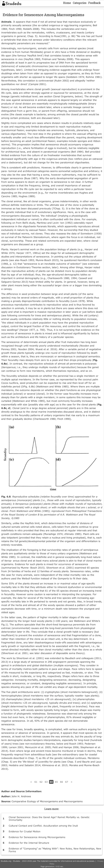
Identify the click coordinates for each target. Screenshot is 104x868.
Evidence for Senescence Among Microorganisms (37, 837)
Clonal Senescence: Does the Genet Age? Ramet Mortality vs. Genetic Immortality (49, 818)
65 (56, 782)
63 (46, 782)
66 (62, 782)
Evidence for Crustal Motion (25, 831)
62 (41, 782)
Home (67, 3)
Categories (80, 3)
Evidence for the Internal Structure (29, 843)
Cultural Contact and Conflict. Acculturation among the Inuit (43, 826)
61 (36, 782)
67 (67, 782)
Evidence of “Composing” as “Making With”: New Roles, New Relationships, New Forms (55, 850)
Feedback (94, 3)
